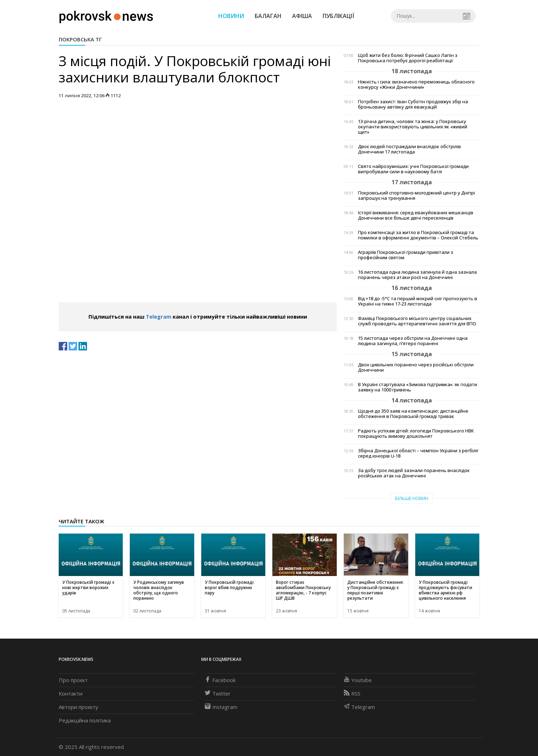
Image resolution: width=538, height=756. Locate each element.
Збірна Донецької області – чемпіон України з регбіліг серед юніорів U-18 (418, 453)
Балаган (268, 16)
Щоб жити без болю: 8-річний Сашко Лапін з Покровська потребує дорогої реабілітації (408, 58)
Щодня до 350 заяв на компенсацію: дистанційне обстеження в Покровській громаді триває (413, 414)
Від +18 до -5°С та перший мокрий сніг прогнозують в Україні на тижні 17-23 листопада (418, 301)
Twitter (218, 693)
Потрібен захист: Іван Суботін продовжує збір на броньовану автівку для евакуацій (413, 104)
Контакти (71, 693)
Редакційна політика (85, 720)
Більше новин (412, 498)
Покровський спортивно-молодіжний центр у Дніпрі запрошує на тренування (416, 196)
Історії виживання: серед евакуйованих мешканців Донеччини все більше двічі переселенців (416, 215)
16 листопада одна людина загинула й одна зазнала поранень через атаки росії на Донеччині (417, 275)
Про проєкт (73, 680)
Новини (231, 16)
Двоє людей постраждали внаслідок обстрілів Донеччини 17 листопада (409, 149)
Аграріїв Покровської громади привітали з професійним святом (406, 255)
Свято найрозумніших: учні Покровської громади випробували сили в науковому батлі (413, 169)
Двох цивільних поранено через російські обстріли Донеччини (416, 367)
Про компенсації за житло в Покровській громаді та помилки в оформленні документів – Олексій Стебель (418, 235)
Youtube (358, 680)
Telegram (158, 316)
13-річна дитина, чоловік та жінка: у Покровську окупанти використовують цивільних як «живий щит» (413, 127)
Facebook (220, 680)
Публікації (339, 16)
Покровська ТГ (80, 39)
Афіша (302, 16)
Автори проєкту (79, 707)
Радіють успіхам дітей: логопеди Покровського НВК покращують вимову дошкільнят (416, 434)
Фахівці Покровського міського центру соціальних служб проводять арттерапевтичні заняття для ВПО (417, 321)
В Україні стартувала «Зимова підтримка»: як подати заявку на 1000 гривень (418, 387)
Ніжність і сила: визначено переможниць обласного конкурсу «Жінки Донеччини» (416, 85)
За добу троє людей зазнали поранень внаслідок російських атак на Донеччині (414, 473)
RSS (352, 693)
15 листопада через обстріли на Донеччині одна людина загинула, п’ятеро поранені (413, 341)
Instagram (221, 707)
